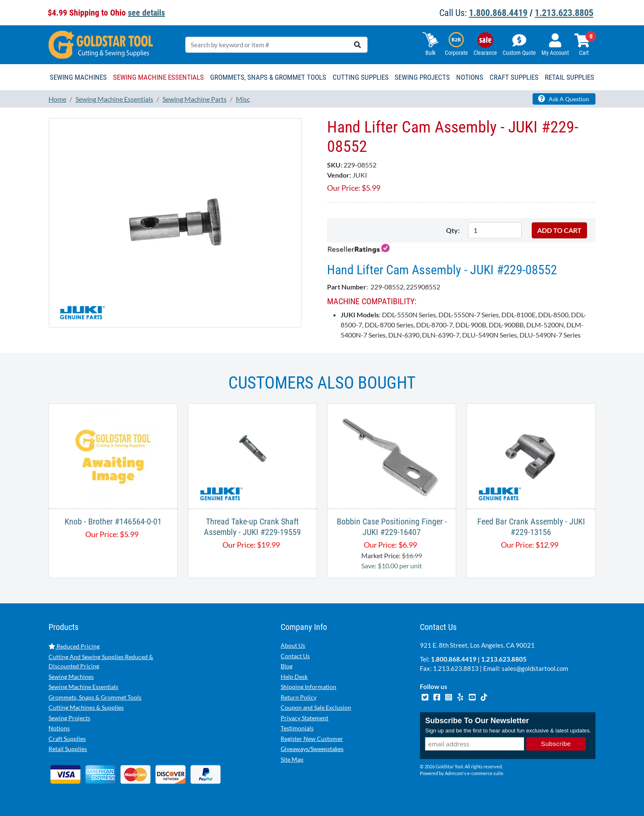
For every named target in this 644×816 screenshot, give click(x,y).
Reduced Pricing (74, 646)
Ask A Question (564, 99)
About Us (293, 645)
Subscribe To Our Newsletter (477, 721)
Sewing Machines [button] (78, 77)
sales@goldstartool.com (535, 668)
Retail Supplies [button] (570, 77)
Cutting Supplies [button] (361, 77)
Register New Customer (312, 739)
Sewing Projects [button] (422, 77)
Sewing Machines (71, 677)
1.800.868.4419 (498, 13)
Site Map (292, 759)
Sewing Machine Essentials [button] (158, 77)
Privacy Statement (304, 718)
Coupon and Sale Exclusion (316, 707)
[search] (357, 45)
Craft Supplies (67, 739)
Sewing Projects (69, 718)
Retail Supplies (68, 749)
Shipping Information (308, 687)
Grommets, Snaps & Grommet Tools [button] (268, 77)
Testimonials (297, 728)
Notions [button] (470, 77)
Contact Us (295, 656)
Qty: (453, 230)
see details (146, 13)
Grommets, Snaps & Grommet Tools (95, 697)
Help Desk (294, 677)
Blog (287, 666)
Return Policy (299, 697)
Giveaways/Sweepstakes (312, 749)
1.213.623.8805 (564, 13)
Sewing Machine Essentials (83, 687)
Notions (59, 728)
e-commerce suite (485, 773)
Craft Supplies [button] (514, 77)
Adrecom (454, 773)
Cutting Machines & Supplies (86, 707)
